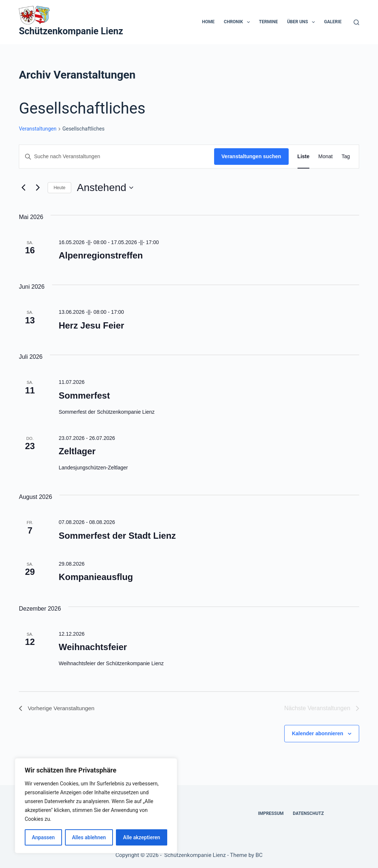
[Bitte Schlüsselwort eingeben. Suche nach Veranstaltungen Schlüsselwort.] (117, 157)
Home (208, 22)
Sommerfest (84, 395)
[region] (96, 806)
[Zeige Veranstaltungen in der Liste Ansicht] (304, 157)
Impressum (271, 813)
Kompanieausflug (96, 577)
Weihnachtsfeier (93, 647)
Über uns (303, 22)
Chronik (238, 22)
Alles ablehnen (89, 837)
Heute (59, 188)
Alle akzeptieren (141, 837)
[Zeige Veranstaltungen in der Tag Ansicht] (346, 157)
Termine (269, 22)
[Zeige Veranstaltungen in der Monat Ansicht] (325, 157)
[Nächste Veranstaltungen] (38, 188)
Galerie (333, 22)
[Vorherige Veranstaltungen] (23, 188)
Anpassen (43, 837)
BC (259, 855)
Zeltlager (77, 451)
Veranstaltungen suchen (251, 156)
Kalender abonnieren (318, 733)
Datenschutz (308, 813)
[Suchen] (356, 22)
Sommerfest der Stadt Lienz (117, 536)
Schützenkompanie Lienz (71, 31)
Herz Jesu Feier (91, 325)
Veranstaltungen (38, 129)
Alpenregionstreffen (101, 255)
